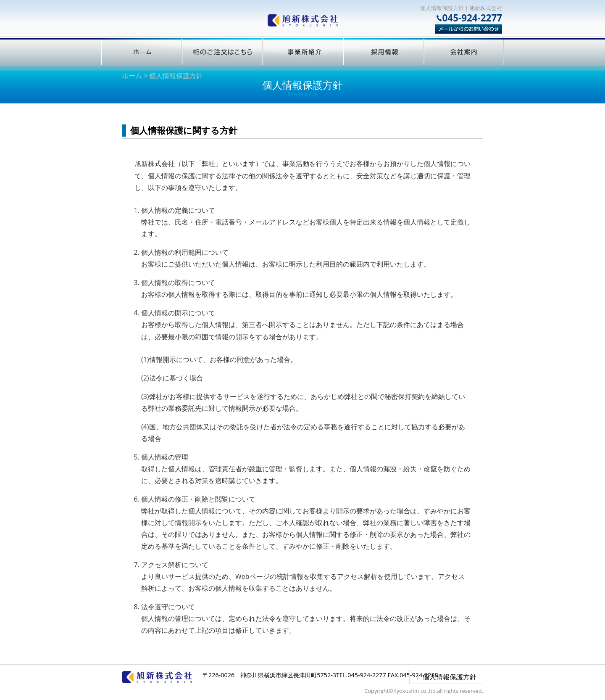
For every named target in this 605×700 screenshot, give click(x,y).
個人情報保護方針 (450, 677)
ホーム (132, 76)
